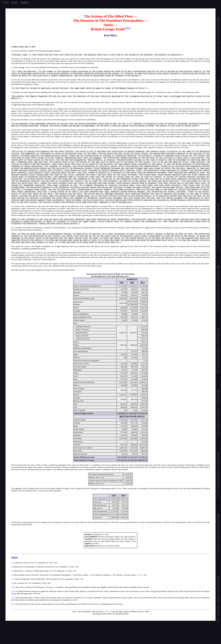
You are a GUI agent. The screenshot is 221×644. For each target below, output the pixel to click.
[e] (12, 597)
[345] (13, 609)
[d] (12, 593)
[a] (12, 580)
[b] (12, 585)
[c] (12, 589)
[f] (12, 601)
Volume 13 (108, 629)
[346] (13, 615)
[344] (13, 605)
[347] (13, 622)
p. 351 (139, 593)
